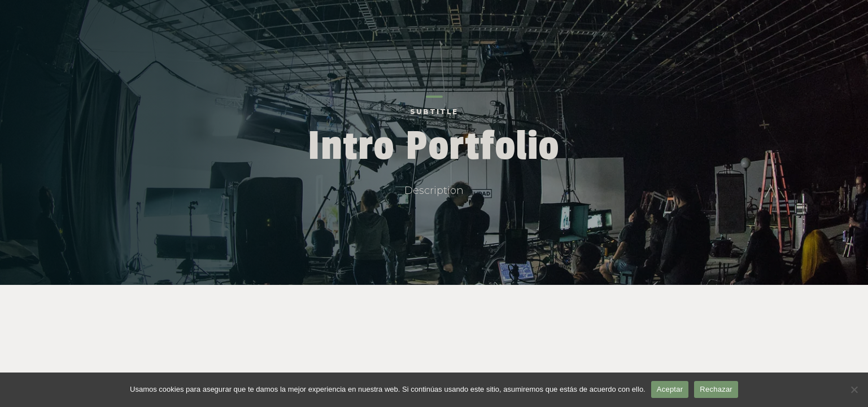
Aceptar (670, 389)
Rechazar (716, 389)
